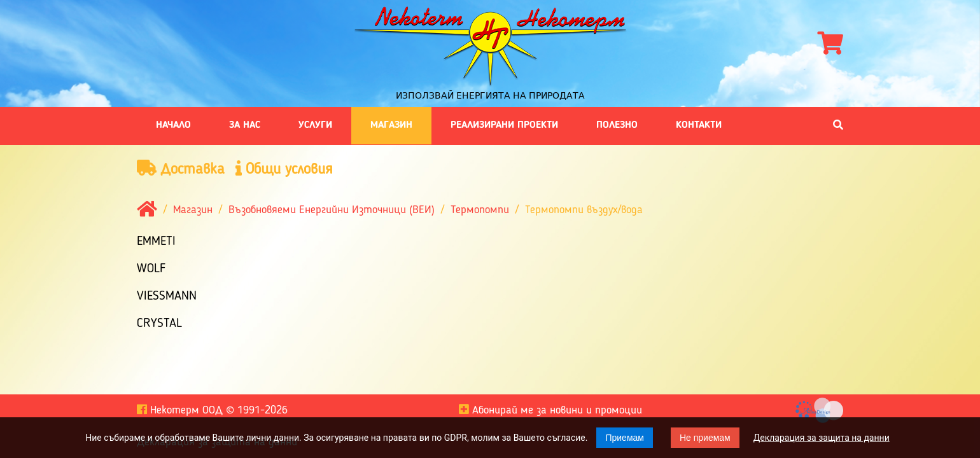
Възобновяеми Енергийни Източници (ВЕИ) (332, 211)
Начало (173, 125)
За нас (245, 125)
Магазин (391, 125)
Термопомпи (480, 211)
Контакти (699, 125)
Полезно (617, 125)
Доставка (181, 169)
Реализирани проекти (504, 125)
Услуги (315, 125)
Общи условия (284, 169)
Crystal (159, 324)
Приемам (625, 438)
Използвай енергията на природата (490, 95)
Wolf (151, 269)
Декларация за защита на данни (822, 438)
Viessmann (167, 296)
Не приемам (705, 438)
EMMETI (156, 242)
